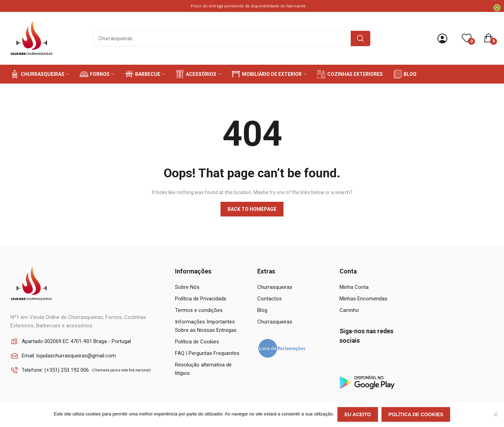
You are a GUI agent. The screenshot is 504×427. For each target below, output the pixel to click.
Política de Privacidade (201, 299)
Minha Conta (354, 287)
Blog (262, 310)
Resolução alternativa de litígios (203, 369)
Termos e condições (199, 310)
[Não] (495, 414)
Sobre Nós (187, 287)
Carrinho (349, 310)
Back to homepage (252, 209)
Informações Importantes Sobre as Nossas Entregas (206, 326)
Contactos (269, 299)
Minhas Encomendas (363, 299)
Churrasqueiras (275, 287)
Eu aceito (358, 414)
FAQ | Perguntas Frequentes (207, 353)
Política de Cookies (197, 342)
